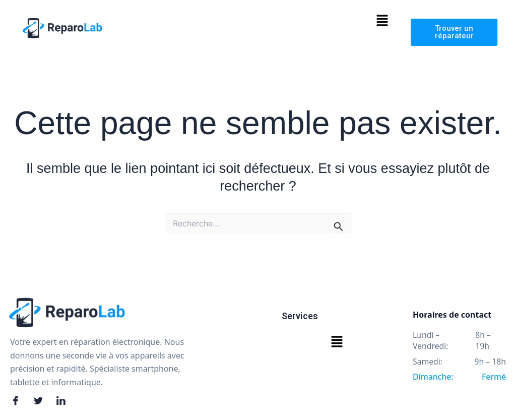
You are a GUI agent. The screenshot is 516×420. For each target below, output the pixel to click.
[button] (382, 21)
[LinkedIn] (64, 401)
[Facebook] (19, 401)
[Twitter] (41, 401)
